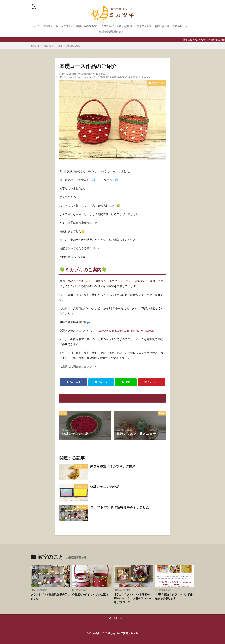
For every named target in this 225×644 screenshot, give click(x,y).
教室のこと (49, 46)
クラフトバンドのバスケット (75, 77)
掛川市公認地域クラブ (111, 32)
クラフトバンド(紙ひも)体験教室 (79, 26)
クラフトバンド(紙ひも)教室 (117, 26)
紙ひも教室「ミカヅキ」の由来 (113, 466)
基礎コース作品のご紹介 (69, 46)
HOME (36, 46)
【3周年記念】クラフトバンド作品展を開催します (174, 596)
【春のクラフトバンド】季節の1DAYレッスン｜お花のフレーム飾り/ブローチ (132, 598)
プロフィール (50, 26)
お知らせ (83, 507)
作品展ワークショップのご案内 (90, 594)
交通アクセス (144, 26)
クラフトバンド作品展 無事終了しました (120, 507)
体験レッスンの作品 (105, 487)
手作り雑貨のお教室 (115, 77)
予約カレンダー (181, 26)
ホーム (36, 26)
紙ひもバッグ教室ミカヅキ (123, 633)
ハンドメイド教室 (97, 77)
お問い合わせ (162, 26)
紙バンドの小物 (143, 77)
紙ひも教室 (130, 77)
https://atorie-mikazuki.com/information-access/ (125, 330)
